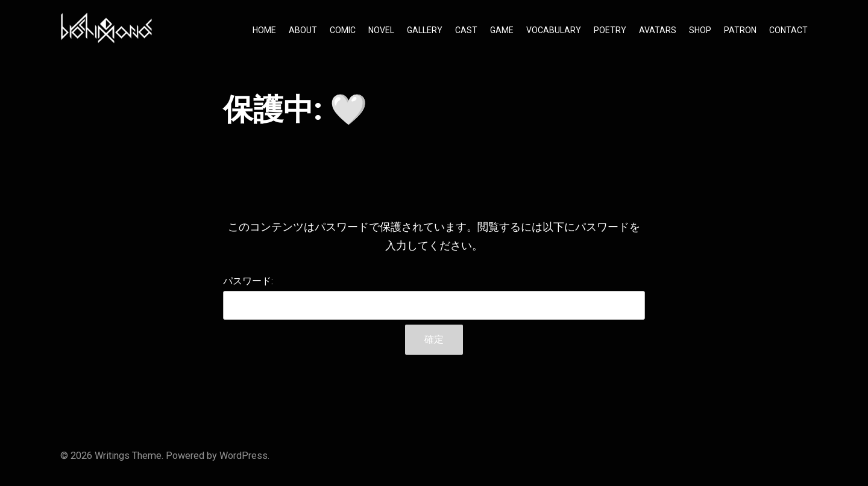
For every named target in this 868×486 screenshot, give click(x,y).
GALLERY (425, 30)
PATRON (740, 30)
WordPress (244, 456)
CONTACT (788, 30)
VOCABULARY (554, 30)
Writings (112, 456)
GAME (502, 30)
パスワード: (434, 298)
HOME (264, 30)
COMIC (343, 30)
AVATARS (658, 30)
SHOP (700, 30)
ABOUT (303, 30)
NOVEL (381, 30)
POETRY (610, 30)
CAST (466, 30)
